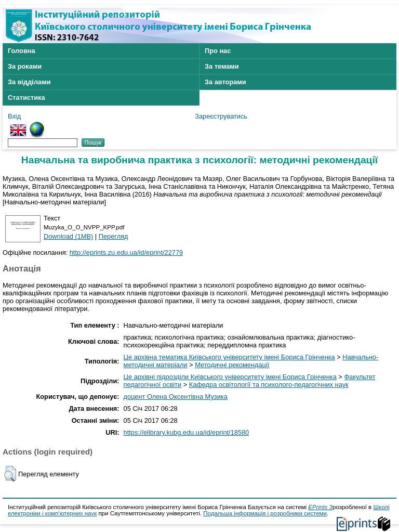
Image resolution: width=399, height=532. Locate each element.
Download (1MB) (68, 236)
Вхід (14, 116)
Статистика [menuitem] (26, 98)
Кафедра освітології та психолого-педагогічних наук (269, 385)
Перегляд (114, 236)
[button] (10, 474)
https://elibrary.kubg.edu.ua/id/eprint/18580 (187, 432)
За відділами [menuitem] (29, 82)
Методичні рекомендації (232, 365)
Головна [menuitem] (22, 51)
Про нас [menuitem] (218, 51)
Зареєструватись (221, 116)
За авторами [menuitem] (225, 82)
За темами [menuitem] (222, 66)
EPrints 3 (320, 507)
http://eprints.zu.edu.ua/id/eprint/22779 (126, 252)
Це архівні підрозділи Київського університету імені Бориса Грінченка (230, 377)
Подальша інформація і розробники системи (265, 513)
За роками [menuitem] (25, 66)
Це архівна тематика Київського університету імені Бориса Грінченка (229, 357)
